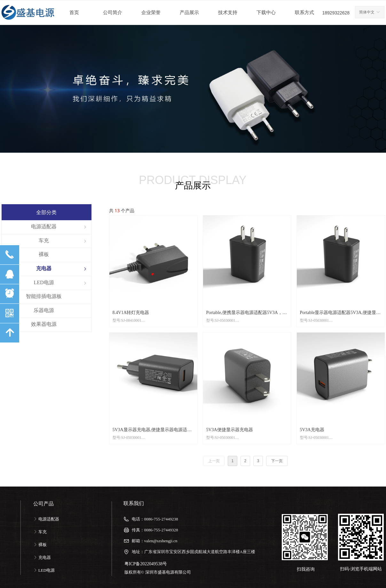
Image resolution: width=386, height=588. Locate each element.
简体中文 (367, 12)
